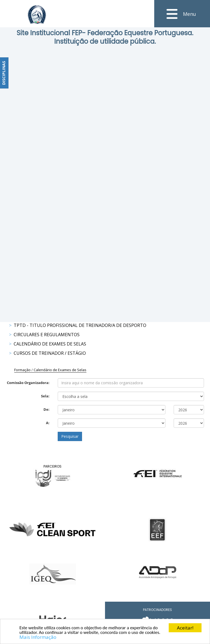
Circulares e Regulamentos (47, 335)
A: (48, 423)
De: (46, 409)
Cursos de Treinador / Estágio (50, 353)
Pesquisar (70, 436)
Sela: (45, 396)
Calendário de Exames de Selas (50, 344)
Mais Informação (38, 637)
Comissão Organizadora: (28, 383)
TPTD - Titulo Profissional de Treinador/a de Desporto (80, 325)
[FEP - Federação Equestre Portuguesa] (37, 14)
